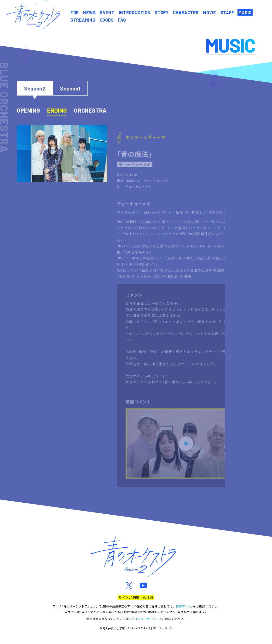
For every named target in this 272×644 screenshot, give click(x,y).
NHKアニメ (184, 606)
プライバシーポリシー (144, 619)
